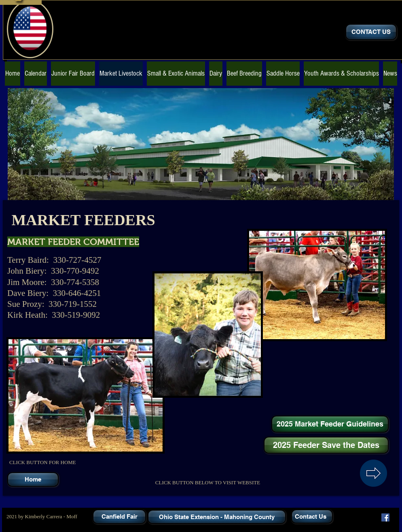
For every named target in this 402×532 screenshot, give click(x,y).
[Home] (33, 479)
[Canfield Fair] (119, 517)
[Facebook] (385, 517)
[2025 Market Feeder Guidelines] (330, 424)
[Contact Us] (312, 516)
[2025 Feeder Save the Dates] (326, 445)
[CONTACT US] (371, 32)
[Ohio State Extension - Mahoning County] (217, 517)
